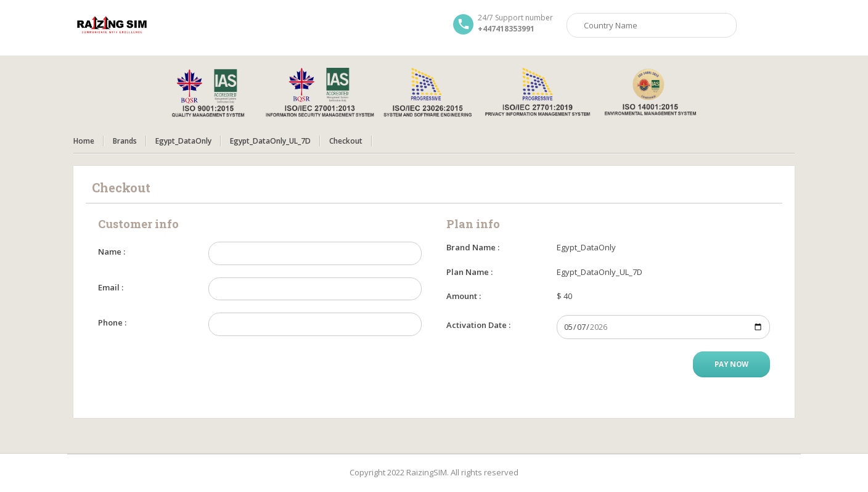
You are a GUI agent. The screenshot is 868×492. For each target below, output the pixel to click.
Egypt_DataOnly (183, 141)
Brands (125, 141)
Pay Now (731, 364)
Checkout (346, 141)
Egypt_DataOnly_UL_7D (270, 141)
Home (84, 141)
